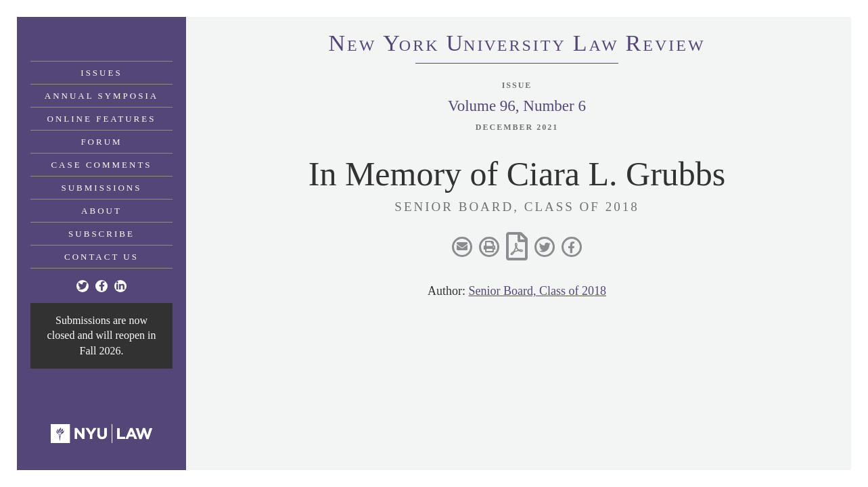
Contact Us (101, 257)
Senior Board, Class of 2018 (538, 291)
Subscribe (101, 234)
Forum (101, 142)
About (101, 211)
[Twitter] (83, 286)
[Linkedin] (120, 286)
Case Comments (101, 165)
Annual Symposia (101, 96)
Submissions (102, 188)
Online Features (102, 119)
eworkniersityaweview (517, 45)
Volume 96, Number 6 (517, 106)
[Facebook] (101, 286)
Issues (101, 73)
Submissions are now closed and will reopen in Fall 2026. (102, 335)
